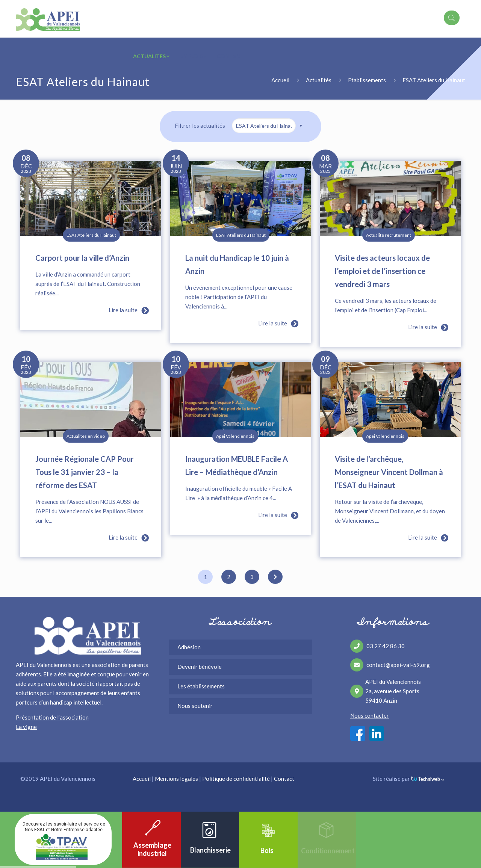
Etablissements (367, 80)
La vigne (26, 727)
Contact (284, 779)
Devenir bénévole (200, 667)
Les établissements (201, 686)
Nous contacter (370, 715)
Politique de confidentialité (236, 779)
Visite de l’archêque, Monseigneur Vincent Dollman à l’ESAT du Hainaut (389, 472)
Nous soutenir (195, 706)
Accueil (280, 80)
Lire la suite (127, 311)
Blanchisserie (210, 850)
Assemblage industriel (152, 849)
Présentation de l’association (52, 717)
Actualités (319, 80)
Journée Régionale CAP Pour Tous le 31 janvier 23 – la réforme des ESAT (85, 472)
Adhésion (189, 647)
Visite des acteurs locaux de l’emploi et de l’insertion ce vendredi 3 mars (382, 271)
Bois (267, 850)
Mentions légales (176, 779)
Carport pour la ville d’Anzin (82, 258)
